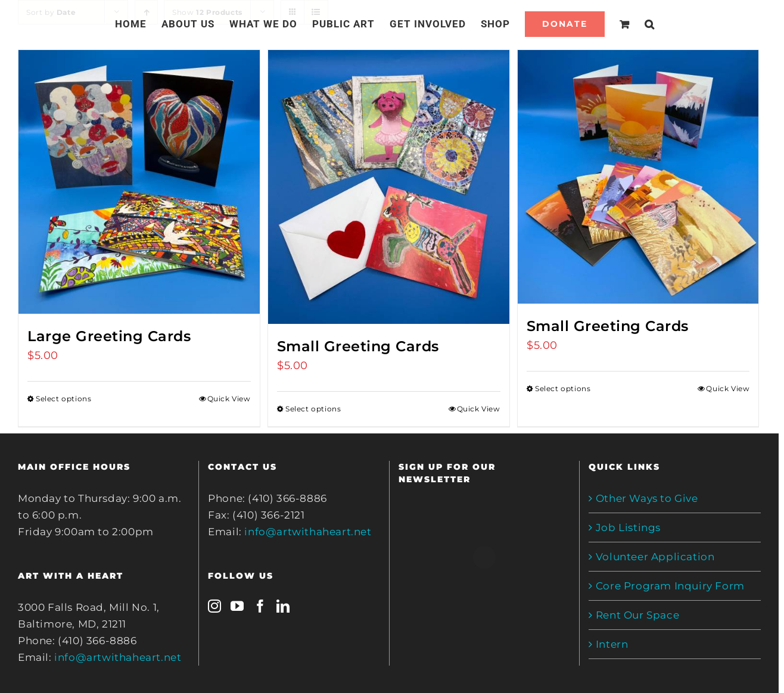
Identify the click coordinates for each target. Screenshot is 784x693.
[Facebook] (261, 606)
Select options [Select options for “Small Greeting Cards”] (313, 409)
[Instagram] (215, 606)
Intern (612, 644)
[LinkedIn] (283, 606)
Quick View (229, 399)
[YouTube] (237, 606)
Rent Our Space (637, 615)
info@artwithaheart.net (118, 657)
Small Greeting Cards (358, 346)
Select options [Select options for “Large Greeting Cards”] (63, 399)
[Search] (650, 24)
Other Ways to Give (647, 498)
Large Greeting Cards (109, 336)
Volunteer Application (655, 557)
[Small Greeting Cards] (389, 187)
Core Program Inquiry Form (670, 586)
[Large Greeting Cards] (139, 182)
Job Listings (628, 527)
